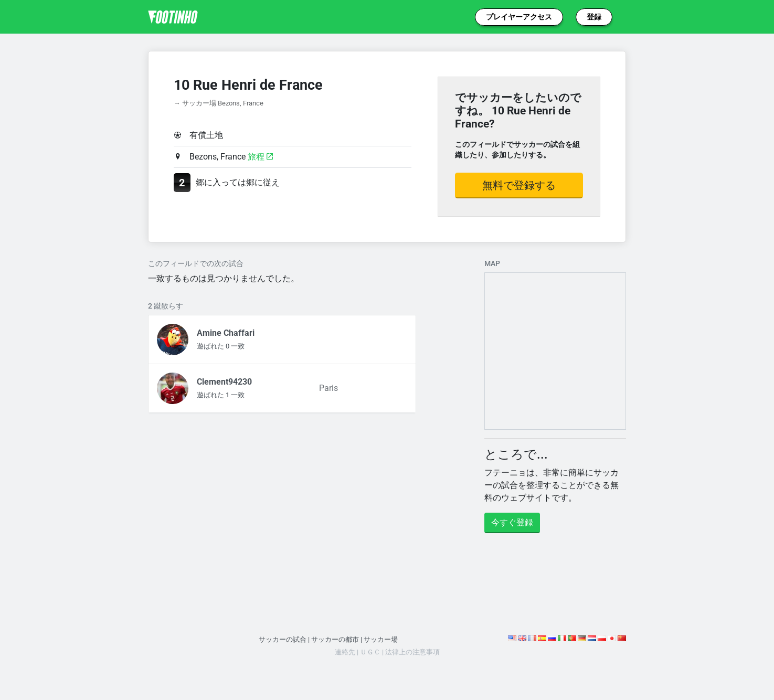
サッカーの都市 (335, 639)
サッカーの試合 (283, 639)
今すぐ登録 (512, 522)
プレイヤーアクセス (519, 17)
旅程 (260, 157)
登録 (594, 17)
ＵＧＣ (370, 652)
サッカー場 (381, 639)
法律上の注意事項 (412, 652)
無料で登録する (519, 185)
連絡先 (345, 652)
